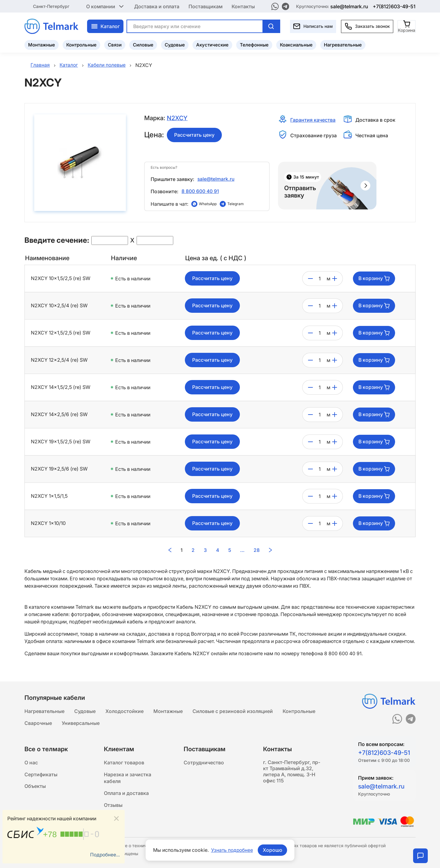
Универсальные (81, 722)
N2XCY (177, 118)
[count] (320, 279)
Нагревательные (343, 44)
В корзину (374, 278)
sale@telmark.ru (349, 6)
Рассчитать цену (194, 135)
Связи (115, 44)
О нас (31, 762)
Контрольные (81, 44)
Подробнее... (105, 855)
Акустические (212, 44)
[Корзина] (407, 26)
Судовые (175, 44)
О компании (106, 6)
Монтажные (42, 44)
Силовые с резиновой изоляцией (233, 710)
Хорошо (273, 850)
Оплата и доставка (126, 794)
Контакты (243, 6)
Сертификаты (41, 774)
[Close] (116, 818)
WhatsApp (208, 204)
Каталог (105, 26)
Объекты (35, 787)
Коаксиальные (296, 44)
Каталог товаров (124, 762)
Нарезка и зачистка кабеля (128, 778)
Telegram (236, 204)
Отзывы (113, 806)
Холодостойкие (125, 710)
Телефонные (254, 44)
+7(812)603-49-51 (394, 6)
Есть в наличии (133, 279)
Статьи (112, 818)
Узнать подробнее (232, 850)
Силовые (143, 44)
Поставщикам (205, 6)
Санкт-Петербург (51, 6)
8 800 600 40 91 (200, 191)
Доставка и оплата (157, 6)
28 (257, 550)
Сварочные (38, 722)
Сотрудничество (204, 762)
